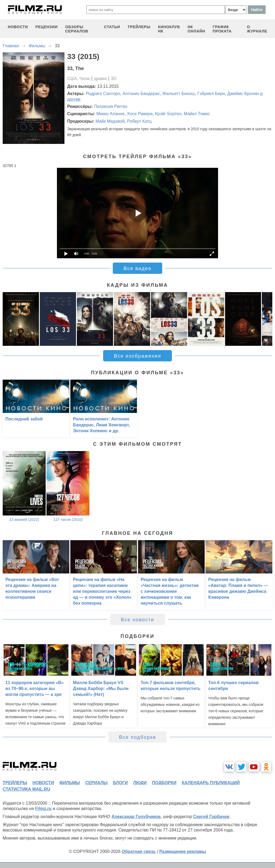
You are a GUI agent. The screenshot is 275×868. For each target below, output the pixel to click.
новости (18, 27)
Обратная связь (139, 851)
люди (140, 783)
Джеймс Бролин (243, 94)
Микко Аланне (111, 114)
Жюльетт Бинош (179, 94)
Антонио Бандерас (141, 94)
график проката (222, 29)
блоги (120, 783)
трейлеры (139, 27)
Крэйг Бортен (168, 114)
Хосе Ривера (140, 114)
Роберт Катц (139, 121)
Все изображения (137, 356)
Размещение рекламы (183, 851)
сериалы (96, 783)
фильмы (70, 783)
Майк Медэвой (110, 121)
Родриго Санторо (103, 94)
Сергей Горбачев (211, 817)
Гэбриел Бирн (211, 94)
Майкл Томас (197, 114)
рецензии (47, 27)
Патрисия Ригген (111, 106)
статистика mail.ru (26, 789)
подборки (164, 783)
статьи (112, 27)
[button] (265, 319)
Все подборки (137, 737)
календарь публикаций (211, 783)
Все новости (138, 620)
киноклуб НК (169, 29)
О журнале (257, 29)
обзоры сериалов (77, 29)
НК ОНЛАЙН (196, 29)
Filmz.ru (43, 809)
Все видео (137, 268)
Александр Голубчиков (136, 817)
